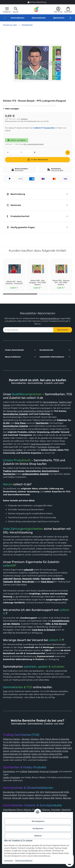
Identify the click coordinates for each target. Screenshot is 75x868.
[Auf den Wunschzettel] (68, 153)
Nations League (43, 795)
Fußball (23, 771)
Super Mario (28, 798)
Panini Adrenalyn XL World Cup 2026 (50, 757)
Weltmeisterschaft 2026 (57, 792)
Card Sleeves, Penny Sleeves (17, 810)
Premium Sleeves (41, 810)
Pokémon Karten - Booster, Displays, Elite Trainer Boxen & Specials (36, 739)
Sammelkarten (18, 18)
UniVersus (15, 751)
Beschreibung (16, 194)
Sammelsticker (39, 18)
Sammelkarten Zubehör (16, 414)
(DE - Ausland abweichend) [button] (33, 144)
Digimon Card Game (44, 748)
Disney (39, 798)
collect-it (55, 640)
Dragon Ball (49, 798)
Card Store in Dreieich (44, 630)
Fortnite (7, 798)
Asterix (59, 798)
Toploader (56, 810)
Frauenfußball (10, 795)
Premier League (26, 795)
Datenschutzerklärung (50, 318)
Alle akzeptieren (38, 821)
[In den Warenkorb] (37, 160)
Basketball (33, 771)
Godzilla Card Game (30, 751)
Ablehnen (38, 836)
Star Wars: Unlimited (51, 751)
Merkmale (14, 205)
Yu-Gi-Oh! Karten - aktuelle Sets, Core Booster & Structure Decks (35, 742)
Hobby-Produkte (12, 777)
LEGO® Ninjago (59, 795)
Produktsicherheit (18, 216)
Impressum (9, 861)
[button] (7, 9)
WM (42, 792)
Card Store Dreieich (40, 444)
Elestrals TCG (16, 754)
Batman (67, 798)
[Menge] (21, 152)
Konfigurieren (38, 828)
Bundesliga (9, 792)
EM (37, 792)
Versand (24, 119)
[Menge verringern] (8, 152)
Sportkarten (59, 18)
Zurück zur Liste (10, 25)
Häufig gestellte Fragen (21, 227)
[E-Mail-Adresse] (28, 330)
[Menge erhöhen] (35, 152)
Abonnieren (63, 330)
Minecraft (17, 798)
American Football (49, 771)
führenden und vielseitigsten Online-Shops (29, 411)
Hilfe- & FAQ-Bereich (56, 624)
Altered (27, 754)
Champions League (25, 792)
